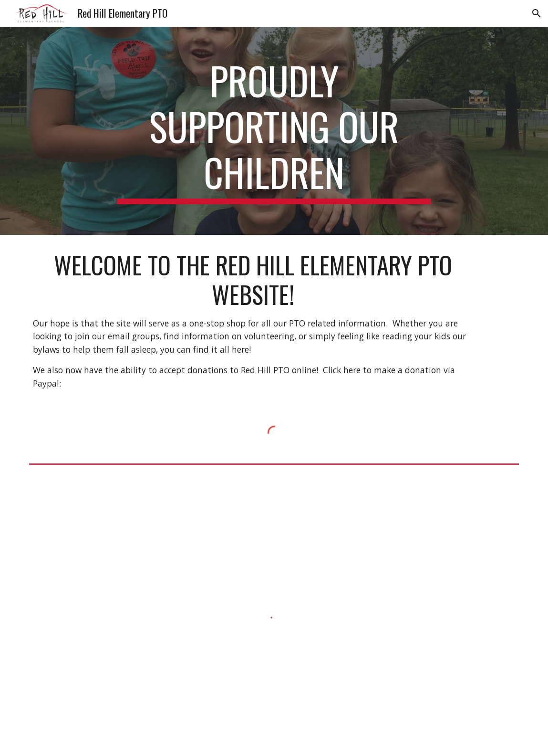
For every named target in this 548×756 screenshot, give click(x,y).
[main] (274, 131)
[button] (537, 13)
